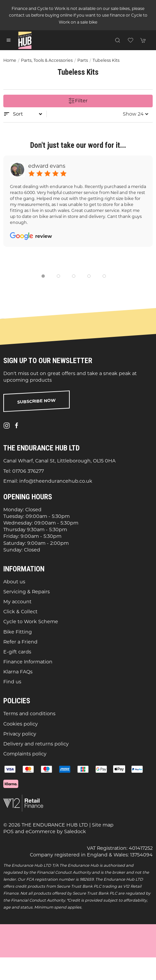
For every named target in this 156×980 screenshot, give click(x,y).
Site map (103, 825)
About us (14, 581)
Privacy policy (20, 734)
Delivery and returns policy (36, 744)
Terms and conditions (29, 714)
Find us (12, 682)
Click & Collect (20, 612)
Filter (78, 101)
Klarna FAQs (18, 672)
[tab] (43, 276)
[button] (9, 40)
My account (17, 602)
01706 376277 (28, 471)
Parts (83, 60)
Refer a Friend (20, 641)
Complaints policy (25, 754)
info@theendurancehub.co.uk (56, 481)
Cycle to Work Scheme (31, 622)
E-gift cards (17, 652)
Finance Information (28, 662)
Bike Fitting (18, 632)
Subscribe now (37, 401)
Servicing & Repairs (27, 592)
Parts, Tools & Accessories (47, 60)
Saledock (75, 832)
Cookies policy (21, 724)
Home (10, 60)
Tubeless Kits (106, 60)
